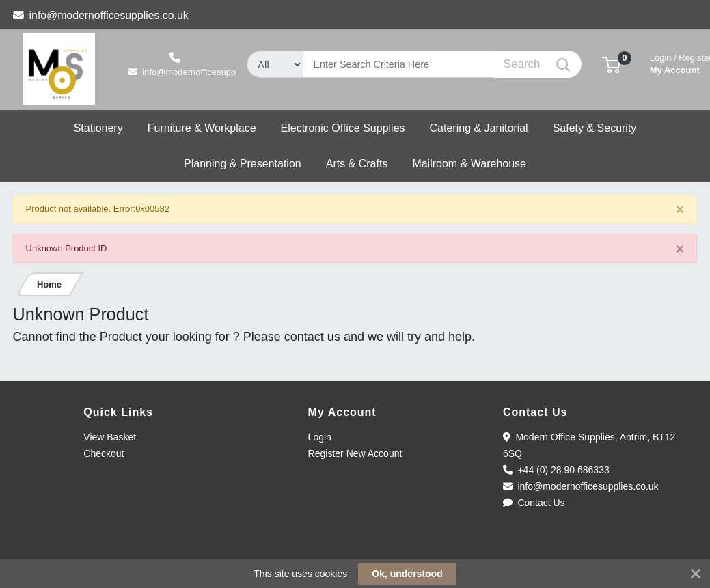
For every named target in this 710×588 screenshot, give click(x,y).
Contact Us (534, 503)
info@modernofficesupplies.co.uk (101, 15)
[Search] (398, 64)
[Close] (680, 210)
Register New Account (355, 453)
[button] (611, 64)
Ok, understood (407, 574)
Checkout (104, 453)
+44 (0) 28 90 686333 (556, 470)
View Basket (110, 437)
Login (320, 437)
